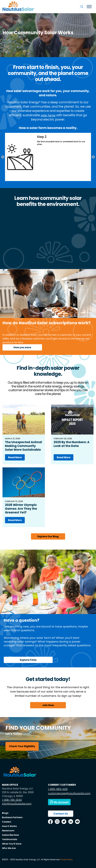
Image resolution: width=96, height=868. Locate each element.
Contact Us (61, 814)
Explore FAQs (28, 660)
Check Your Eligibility (22, 746)
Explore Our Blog (48, 536)
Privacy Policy (66, 859)
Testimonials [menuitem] (10, 839)
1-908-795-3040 (12, 800)
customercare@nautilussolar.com (69, 793)
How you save (22, 347)
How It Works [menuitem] (9, 826)
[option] (48, 157)
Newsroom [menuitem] (8, 831)
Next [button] (93, 157)
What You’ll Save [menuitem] (12, 844)
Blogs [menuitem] (5, 813)
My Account (61, 802)
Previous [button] (3, 157)
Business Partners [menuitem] (12, 817)
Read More (15, 457)
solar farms (48, 115)
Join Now (48, 705)
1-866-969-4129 (58, 789)
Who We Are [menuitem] (9, 848)
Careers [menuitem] (7, 822)
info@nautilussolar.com (17, 804)
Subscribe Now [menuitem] (10, 835)
